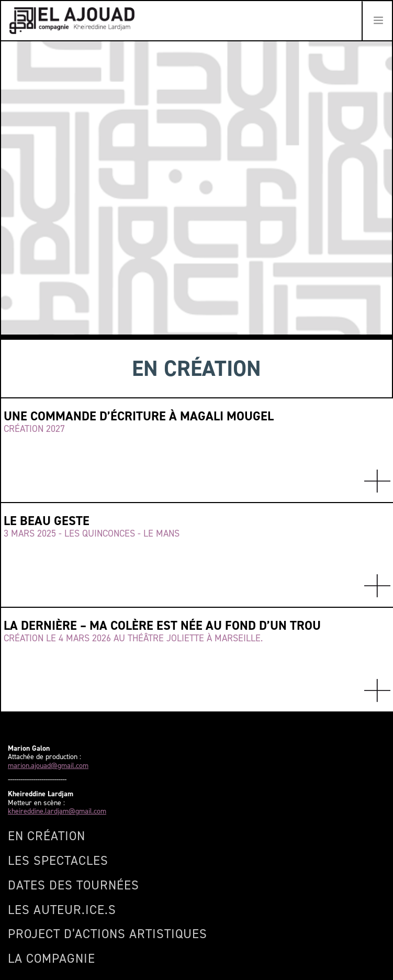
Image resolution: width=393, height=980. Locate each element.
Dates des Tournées (74, 885)
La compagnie (52, 959)
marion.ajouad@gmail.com (48, 766)
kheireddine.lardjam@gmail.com (57, 812)
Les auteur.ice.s (62, 910)
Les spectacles (58, 861)
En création (47, 836)
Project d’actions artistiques (108, 934)
